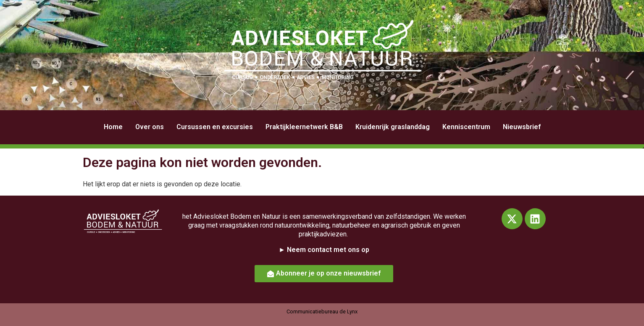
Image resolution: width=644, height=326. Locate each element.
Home (113, 127)
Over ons (150, 127)
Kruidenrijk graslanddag (393, 127)
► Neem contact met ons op (324, 250)
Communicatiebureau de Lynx (322, 311)
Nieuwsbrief (522, 127)
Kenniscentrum (466, 127)
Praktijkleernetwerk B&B (304, 127)
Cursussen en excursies (215, 127)
